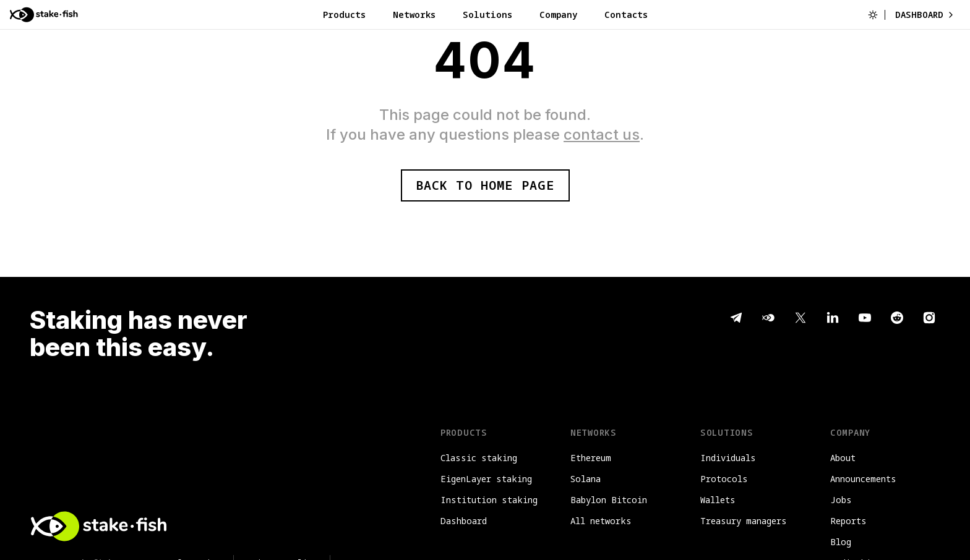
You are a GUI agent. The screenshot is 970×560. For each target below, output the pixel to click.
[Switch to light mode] (873, 15)
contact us (602, 134)
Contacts (626, 15)
